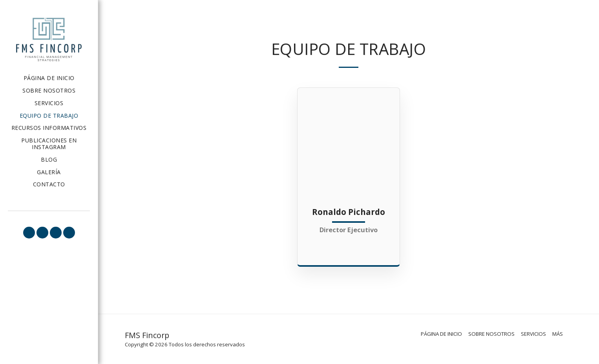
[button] (29, 233)
